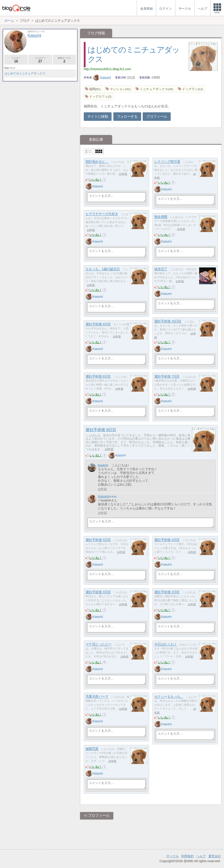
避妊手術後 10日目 (168, 321)
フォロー (16, 60)
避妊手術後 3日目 (98, 592)
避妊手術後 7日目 (167, 376)
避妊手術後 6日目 (101, 430)
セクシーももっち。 (169, 697)
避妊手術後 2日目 (167, 592)
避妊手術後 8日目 (98, 376)
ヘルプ (201, 856)
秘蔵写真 (92, 749)
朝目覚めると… (97, 162)
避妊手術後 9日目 (98, 324)
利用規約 (187, 856)
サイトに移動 (98, 116)
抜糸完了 (161, 269)
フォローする (127, 116)
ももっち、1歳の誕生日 (103, 269)
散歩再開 (161, 217)
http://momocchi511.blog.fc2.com (107, 69)
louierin (103, 465)
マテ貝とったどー (99, 644)
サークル (172, 856)
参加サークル (64, 60)
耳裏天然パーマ (97, 697)
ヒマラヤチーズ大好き (102, 214)
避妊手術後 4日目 (167, 540)
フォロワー (40, 60)
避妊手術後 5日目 (98, 540)
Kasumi (102, 77)
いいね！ (96, 180)
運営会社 (215, 856)
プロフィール (157, 116)
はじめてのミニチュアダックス (25, 73)
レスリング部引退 (167, 162)
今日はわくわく (166, 644)
